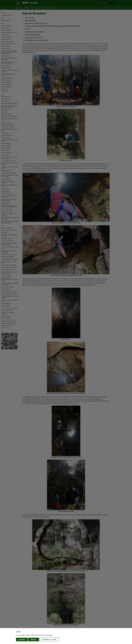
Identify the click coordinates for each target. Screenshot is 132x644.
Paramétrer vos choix (49, 640)
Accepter (22, 640)
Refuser (34, 640)
